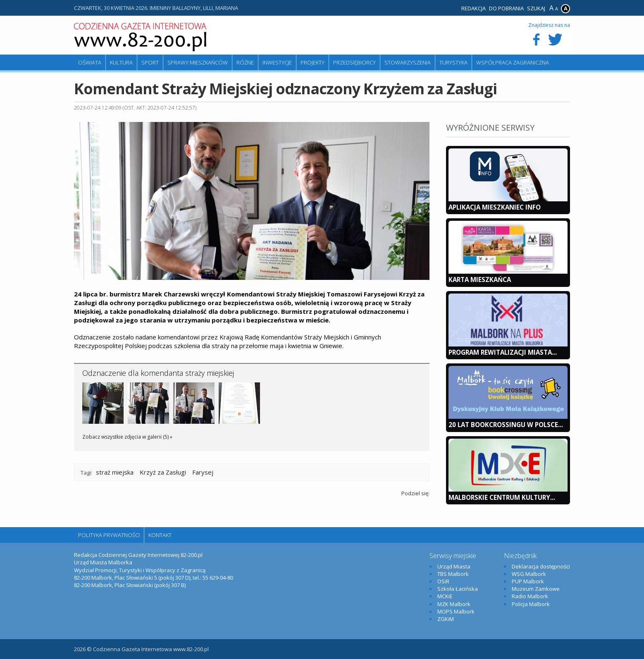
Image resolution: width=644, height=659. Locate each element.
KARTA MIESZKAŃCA (480, 279)
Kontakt (160, 535)
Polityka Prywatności (109, 535)
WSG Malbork (529, 574)
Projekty (312, 62)
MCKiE (445, 596)
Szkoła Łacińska (458, 589)
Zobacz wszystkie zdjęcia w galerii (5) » (127, 437)
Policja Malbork (531, 604)
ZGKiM (446, 619)
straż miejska (115, 472)
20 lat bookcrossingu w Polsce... (506, 425)
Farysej (203, 472)
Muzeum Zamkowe (536, 589)
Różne (245, 62)
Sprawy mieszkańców (198, 62)
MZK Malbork (454, 604)
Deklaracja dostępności (541, 566)
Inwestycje (277, 62)
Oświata (90, 62)
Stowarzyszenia (408, 62)
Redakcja (473, 8)
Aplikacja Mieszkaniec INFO (495, 207)
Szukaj (536, 8)
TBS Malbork (453, 574)
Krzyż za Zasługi (163, 472)
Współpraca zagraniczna (513, 62)
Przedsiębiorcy (354, 62)
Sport (150, 62)
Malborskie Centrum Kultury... (502, 497)
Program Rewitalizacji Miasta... (503, 352)
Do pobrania (506, 8)
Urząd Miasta (454, 566)
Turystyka (453, 62)
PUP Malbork (528, 581)
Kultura (121, 62)
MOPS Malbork (456, 611)
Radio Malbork (530, 596)
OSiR (443, 581)
